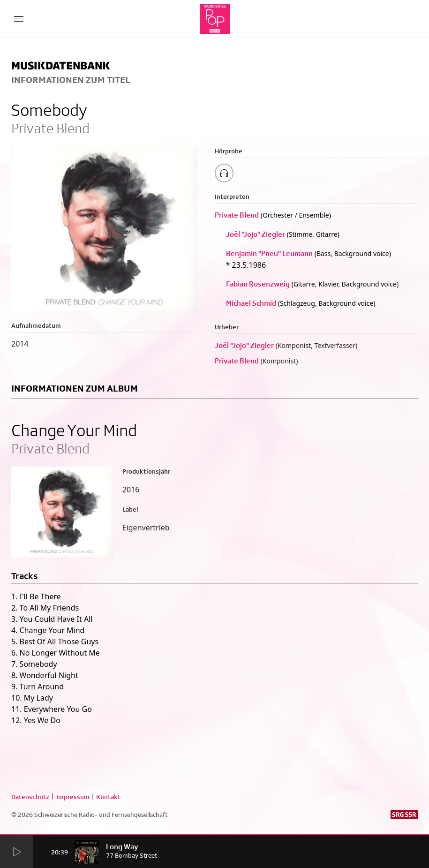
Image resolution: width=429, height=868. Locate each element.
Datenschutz (30, 797)
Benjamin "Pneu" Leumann (269, 253)
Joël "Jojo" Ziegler (256, 234)
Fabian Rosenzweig (258, 284)
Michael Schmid (251, 303)
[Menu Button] (19, 19)
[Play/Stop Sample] (224, 173)
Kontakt (108, 797)
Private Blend (237, 215)
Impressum (73, 797)
